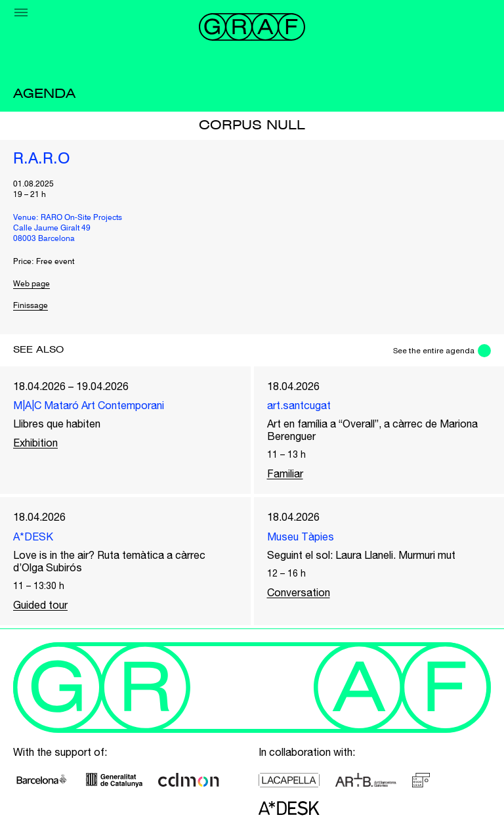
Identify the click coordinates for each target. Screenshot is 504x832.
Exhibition (35, 443)
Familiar (285, 473)
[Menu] (21, 12)
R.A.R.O (42, 160)
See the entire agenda (434, 351)
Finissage (31, 306)
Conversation (299, 592)
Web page (31, 284)
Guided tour (40, 605)
